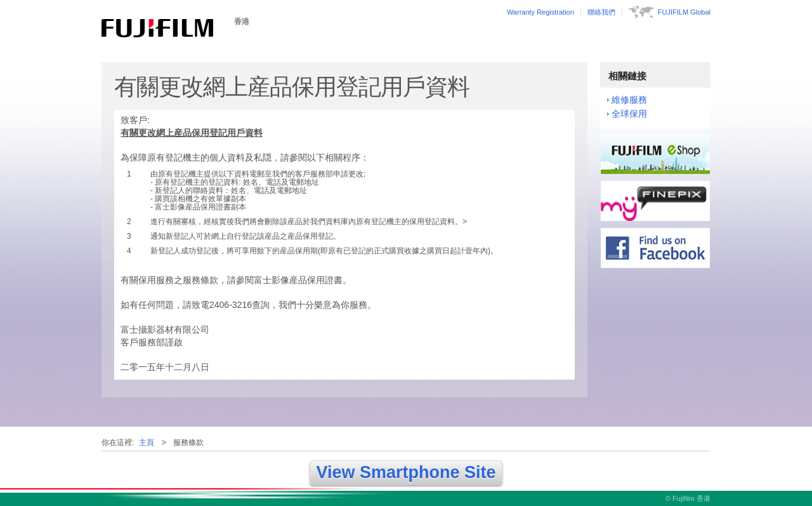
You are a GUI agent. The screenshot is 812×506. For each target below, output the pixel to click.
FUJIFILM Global (684, 12)
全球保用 (629, 114)
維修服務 (629, 100)
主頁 (147, 443)
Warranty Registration (540, 12)
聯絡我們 (601, 12)
